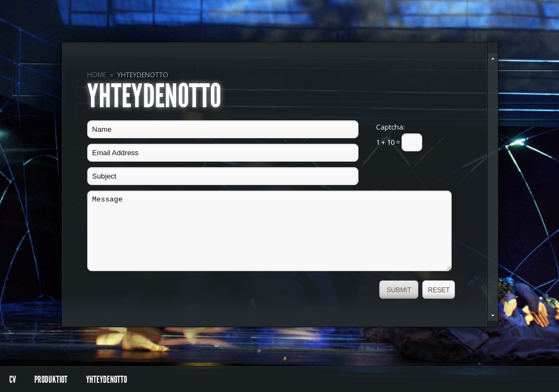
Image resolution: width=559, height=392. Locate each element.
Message (269, 231)
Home (97, 75)
